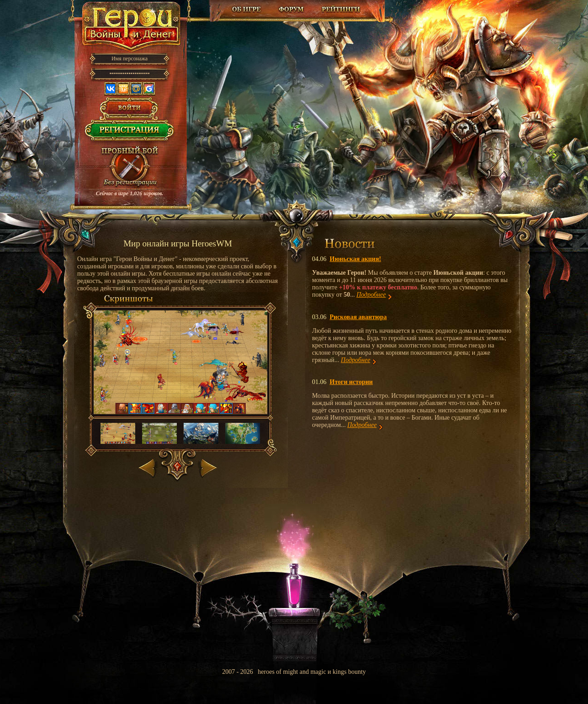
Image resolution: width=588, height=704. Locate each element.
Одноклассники (123, 89)
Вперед (208, 466)
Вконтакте (111, 89)
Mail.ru (136, 89)
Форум (292, 9)
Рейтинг (341, 9)
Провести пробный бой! (130, 167)
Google (149, 89)
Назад (148, 466)
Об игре (247, 9)
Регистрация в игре (130, 133)
